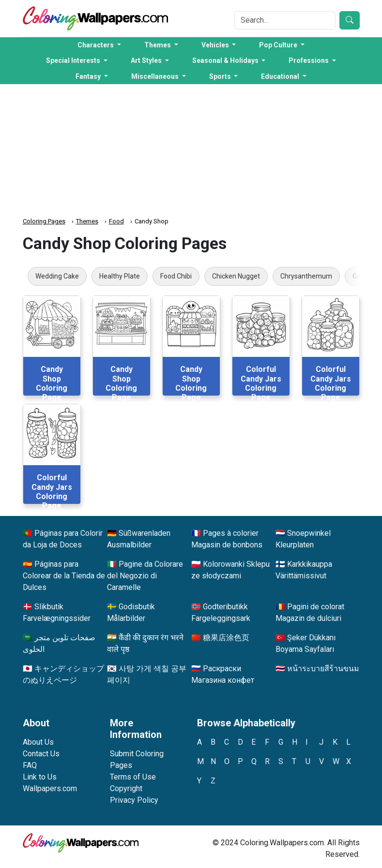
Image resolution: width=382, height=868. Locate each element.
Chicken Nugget (236, 276)
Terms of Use (133, 777)
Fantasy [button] (89, 76)
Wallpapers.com (50, 788)
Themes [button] (158, 45)
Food (116, 221)
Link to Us (40, 777)
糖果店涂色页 (226, 638)
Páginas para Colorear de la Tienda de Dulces (64, 576)
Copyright (126, 788)
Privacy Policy (134, 800)
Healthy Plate (120, 276)
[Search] (285, 20)
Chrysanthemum (306, 276)
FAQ (30, 765)
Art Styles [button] (147, 60)
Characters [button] (96, 45)
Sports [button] (221, 76)
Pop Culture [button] (279, 45)
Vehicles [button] (216, 45)
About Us (38, 742)
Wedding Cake (57, 276)
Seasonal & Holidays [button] (226, 60)
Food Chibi (176, 276)
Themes (87, 221)
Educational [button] (281, 76)
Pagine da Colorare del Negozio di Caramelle (145, 576)
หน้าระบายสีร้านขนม (323, 669)
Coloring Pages (44, 221)
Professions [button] (309, 60)
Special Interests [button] (74, 60)
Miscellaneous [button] (156, 76)
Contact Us (41, 754)
